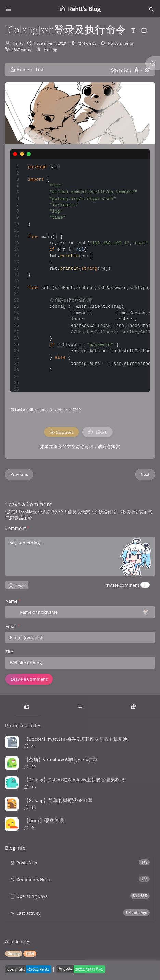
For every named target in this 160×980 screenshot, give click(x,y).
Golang (51, 49)
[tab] (27, 705)
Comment (17, 528)
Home (20, 69)
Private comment (122, 585)
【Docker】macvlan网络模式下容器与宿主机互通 (76, 739)
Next (145, 474)
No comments (120, 43)
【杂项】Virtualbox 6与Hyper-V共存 (61, 760)
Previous (19, 474)
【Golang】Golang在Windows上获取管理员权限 (74, 780)
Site (9, 652)
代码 (30, 953)
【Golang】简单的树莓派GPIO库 (58, 800)
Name (13, 601)
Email (13, 626)
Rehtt (18, 43)
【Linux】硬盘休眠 (44, 820)
